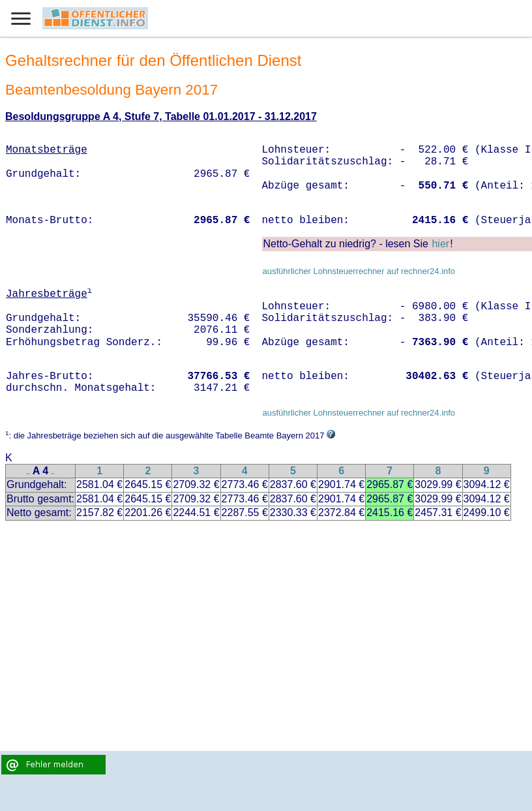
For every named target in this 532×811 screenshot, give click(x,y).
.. (29, 472)
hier (440, 244)
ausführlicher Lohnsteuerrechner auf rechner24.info (359, 271)
